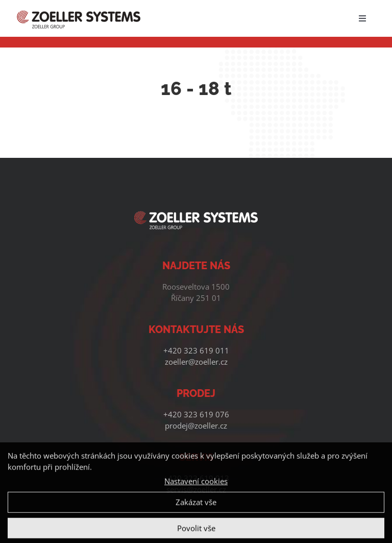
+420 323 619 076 (196, 414)
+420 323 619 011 (196, 350)
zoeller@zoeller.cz (196, 362)
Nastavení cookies (196, 484)
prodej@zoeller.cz (196, 426)
